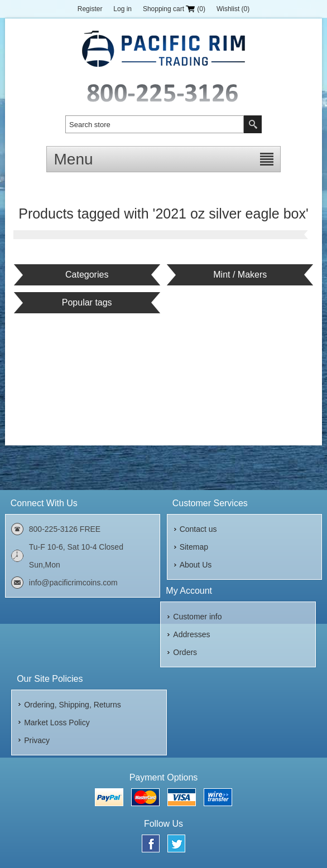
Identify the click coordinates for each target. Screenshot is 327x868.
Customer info (197, 617)
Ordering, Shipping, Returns (73, 705)
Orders (185, 652)
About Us (196, 565)
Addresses (191, 634)
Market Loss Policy (57, 722)
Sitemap (194, 547)
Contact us (198, 529)
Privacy (37, 740)
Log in (122, 9)
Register (90, 9)
